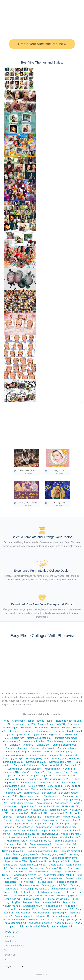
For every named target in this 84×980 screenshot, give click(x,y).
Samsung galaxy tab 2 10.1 (35, 889)
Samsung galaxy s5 (36, 762)
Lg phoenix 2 (40, 735)
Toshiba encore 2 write (49, 892)
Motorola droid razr (14, 738)
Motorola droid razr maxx (39, 738)
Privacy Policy (11, 932)
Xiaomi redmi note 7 (17, 841)
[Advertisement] (43, 423)
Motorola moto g (55, 741)
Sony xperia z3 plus (65, 789)
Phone (6, 721)
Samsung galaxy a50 (15, 848)
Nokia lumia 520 (39, 810)
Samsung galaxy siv (14, 755)
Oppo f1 (35, 776)
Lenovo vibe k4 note (49, 782)
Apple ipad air (23, 913)
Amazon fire (69, 902)
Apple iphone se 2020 (16, 861)
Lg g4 (70, 731)
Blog (6, 950)
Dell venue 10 (42, 916)
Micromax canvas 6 (29, 885)
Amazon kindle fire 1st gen (49, 872)
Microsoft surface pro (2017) (43, 920)
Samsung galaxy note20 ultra (43, 851)
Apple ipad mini (13, 899)
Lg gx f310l (55, 735)
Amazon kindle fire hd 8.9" (28, 875)
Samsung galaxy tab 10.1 (55, 885)
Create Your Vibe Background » (42, 44)
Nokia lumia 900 (20, 813)
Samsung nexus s (37, 755)
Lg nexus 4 (43, 731)
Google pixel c (56, 865)
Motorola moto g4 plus (14, 786)
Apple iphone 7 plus (49, 806)
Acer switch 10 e (31, 902)
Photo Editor (10, 941)
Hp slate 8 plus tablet (66, 882)
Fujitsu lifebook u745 (35, 899)
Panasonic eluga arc (14, 779)
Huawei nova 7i (50, 834)
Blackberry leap (51, 796)
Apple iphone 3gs (51, 800)
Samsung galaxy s (67, 748)
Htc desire (26, 728)
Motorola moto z (37, 786)
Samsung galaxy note (16, 748)
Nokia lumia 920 (39, 813)
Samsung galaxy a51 (65, 841)
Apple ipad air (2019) (71, 920)
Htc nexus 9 (9, 909)
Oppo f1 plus (54, 772)
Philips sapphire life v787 (58, 779)
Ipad (49, 721)
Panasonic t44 (28, 782)
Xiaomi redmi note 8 (70, 837)
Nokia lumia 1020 (19, 810)
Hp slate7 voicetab (44, 896)
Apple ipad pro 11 (64, 923)
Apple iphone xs (44, 827)
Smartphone (18, 721)
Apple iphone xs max (66, 827)
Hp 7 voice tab (26, 882)
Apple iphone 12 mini (60, 861)
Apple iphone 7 (28, 806)
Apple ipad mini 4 (24, 916)
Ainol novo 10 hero (55, 868)
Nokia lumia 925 (59, 813)
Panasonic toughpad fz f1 (28, 817)
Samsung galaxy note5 (37, 758)
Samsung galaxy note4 (61, 762)
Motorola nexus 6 (11, 741)
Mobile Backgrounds (14, 946)
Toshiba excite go (23, 896)
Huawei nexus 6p (72, 817)
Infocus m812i (12, 772)
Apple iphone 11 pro (52, 830)
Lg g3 (79, 731)
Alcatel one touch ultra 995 (21, 724)
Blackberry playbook (67, 896)
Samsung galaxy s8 (70, 820)
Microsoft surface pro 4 (14, 920)
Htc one (66, 728)
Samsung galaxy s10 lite (27, 834)
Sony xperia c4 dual (52, 765)
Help (6, 959)
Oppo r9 (11, 776)
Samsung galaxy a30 (41, 844)
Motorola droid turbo (34, 741)
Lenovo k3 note (70, 782)
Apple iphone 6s (63, 803)
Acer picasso (36, 868)
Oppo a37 (23, 776)
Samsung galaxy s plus (18, 752)
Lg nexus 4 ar (23, 735)
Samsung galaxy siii (65, 752)
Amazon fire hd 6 (12, 906)
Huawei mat (10, 885)
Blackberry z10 (31, 793)
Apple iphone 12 (38, 861)
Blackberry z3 (49, 793)
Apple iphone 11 (30, 830)
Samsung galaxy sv (13, 820)
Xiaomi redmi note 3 (42, 789)
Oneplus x (15, 745)
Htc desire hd (41, 728)
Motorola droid (71, 735)
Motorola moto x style (66, 738)
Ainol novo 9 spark (23, 872)
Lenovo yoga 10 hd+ (28, 909)
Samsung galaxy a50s (66, 844)
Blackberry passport (30, 796)
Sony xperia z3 (72, 765)
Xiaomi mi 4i (69, 769)
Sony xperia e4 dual (18, 789)
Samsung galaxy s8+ (17, 824)
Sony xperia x (55, 786)
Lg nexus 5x (58, 731)
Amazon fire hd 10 (33, 906)
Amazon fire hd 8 (51, 902)
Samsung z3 (71, 755)
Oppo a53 (47, 776)
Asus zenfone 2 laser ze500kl (59, 875)
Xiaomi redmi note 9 (19, 837)
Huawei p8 (29, 731)
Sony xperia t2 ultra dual (26, 765)
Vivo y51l (27, 772)
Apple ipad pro (59, 913)
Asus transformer (54, 878)
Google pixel (33, 820)
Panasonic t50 (35, 779)
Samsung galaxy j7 (12, 758)
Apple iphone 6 (44, 803)
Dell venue (69, 892)
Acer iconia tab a (18, 868)
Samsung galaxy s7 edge (65, 848)
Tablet (31, 721)
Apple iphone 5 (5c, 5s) (22, 803)
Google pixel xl (50, 820)
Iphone (41, 721)
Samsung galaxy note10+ (26, 854)
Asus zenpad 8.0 (53, 906)
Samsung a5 (55, 755)
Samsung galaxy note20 (54, 854)
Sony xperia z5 (15, 769)
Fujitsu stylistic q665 (59, 899)
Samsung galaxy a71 (41, 841)
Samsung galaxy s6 (13, 762)
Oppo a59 (39, 772)
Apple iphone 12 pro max (33, 865)
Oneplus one (43, 745)
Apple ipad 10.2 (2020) (40, 923)
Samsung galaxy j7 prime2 (35, 858)
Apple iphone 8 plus (60, 824)
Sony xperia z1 (72, 786)
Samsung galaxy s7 (39, 848)
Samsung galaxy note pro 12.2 (57, 909)
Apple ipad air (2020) (15, 923)
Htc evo (55, 728)
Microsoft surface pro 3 (64, 916)
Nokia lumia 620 (59, 810)
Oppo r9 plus (70, 772)
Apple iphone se (11, 830)
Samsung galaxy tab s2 (64, 889)
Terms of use (10, 955)
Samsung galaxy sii (42, 752)
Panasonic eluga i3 (65, 776)
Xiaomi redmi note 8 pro (45, 837)
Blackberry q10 (13, 793)
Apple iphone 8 (39, 824)
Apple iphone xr (25, 827)
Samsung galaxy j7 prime (64, 858)
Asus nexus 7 (72, 906)
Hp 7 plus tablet (45, 882)
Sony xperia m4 (34, 769)
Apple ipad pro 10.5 (62, 926)
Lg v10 (9, 735)
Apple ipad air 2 (41, 913)
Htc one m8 (14, 731)
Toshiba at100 (10, 892)
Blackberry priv (52, 817)
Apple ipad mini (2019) (38, 926)
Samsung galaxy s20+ (13, 851)
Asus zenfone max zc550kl (51, 724)
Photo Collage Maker (11, 4)
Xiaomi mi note (52, 769)
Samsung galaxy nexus (65, 745)
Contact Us (9, 937)
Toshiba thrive (28, 892)
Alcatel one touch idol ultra (68, 721)
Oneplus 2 (28, 745)
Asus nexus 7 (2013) (32, 878)
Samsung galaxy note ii (42, 748)
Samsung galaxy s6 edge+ (65, 758)
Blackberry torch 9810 (29, 800)
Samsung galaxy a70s (16, 844)
